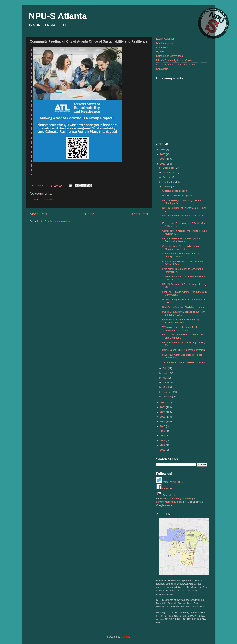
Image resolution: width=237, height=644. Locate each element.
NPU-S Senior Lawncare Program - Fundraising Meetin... (181, 240)
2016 (163, 431)
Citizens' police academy (175, 191)
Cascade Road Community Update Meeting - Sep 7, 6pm (181, 248)
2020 (163, 412)
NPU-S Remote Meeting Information (176, 65)
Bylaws (160, 52)
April (166, 382)
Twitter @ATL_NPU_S (171, 482)
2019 (163, 417)
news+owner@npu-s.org (169, 502)
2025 (163, 154)
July (165, 368)
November (169, 172)
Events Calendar (165, 39)
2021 (163, 407)
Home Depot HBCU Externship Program (184, 350)
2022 (163, 403)
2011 (163, 450)
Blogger (125, 637)
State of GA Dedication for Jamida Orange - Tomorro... (180, 255)
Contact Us (162, 69)
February (168, 392)
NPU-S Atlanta (58, 16)
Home (90, 214)
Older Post (140, 214)
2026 (163, 150)
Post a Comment (44, 199)
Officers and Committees (170, 56)
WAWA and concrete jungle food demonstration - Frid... (179, 329)
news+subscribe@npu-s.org (178, 499)
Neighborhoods (165, 43)
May (166, 378)
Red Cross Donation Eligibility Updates (183, 307)
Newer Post (39, 214)
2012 (163, 445)
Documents (162, 47)
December (169, 168)
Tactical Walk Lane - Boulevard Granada (184, 362)
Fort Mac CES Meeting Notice (178, 195)
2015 (163, 436)
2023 (163, 164)
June (166, 373)
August (167, 187)
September (169, 182)
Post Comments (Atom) (57, 221)
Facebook (165, 488)
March (167, 387)
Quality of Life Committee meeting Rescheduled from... (180, 321)
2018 (163, 421)
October (168, 177)
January (168, 397)
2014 (163, 440)
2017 (163, 426)
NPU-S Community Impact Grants (174, 60)
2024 (163, 159)
